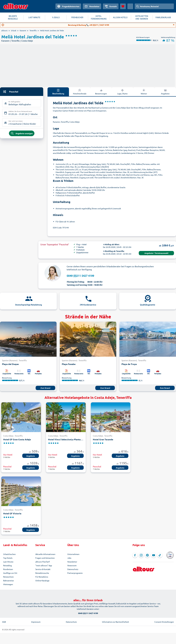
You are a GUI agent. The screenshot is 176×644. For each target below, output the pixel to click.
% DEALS (56, 17)
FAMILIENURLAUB (163, 17)
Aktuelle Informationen (45, 554)
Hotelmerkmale (80, 92)
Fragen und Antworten (45, 558)
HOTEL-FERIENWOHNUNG (99, 17)
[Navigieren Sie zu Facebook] (135, 555)
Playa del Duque (10, 364)
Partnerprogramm (75, 573)
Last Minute (8, 562)
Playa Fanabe (69, 364)
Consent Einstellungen (164, 622)
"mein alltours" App (44, 565)
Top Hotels (8, 558)
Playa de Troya (129, 364)
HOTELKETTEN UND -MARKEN (142, 17)
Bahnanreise (9, 580)
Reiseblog (7, 565)
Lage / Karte (122, 92)
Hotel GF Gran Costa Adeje (17, 439)
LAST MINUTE (34, 17)
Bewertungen (101, 92)
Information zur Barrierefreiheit (116, 622)
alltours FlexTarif (43, 562)
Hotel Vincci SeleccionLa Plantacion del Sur (70, 439)
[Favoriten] (123, 6)
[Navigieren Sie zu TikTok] (160, 555)
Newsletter (72, 562)
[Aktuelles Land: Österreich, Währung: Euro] (130, 6)
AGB (4, 622)
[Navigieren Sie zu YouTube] (154, 555)
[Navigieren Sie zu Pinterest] (147, 555)
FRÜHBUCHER (77, 17)
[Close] (174, 25)
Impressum (36, 622)
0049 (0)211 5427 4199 (80, 276)
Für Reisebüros (42, 577)
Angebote (31, 456)
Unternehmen (73, 554)
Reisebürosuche (42, 573)
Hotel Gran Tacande (103, 439)
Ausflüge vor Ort (10, 573)
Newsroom (72, 565)
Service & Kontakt (43, 569)
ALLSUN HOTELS (120, 17)
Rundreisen (8, 569)
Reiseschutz (8, 577)
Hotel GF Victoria (12, 513)
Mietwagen (8, 584)
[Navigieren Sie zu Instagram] (141, 555)
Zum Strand (45, 388)
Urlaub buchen (9, 554)
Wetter (144, 92)
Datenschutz (73, 569)
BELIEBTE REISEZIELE (13, 17)
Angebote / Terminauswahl (156, 253)
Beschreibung (58, 92)
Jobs (69, 558)
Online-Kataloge (42, 580)
